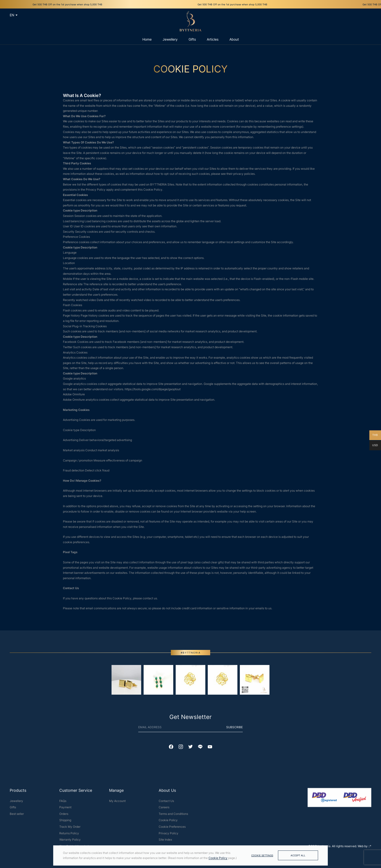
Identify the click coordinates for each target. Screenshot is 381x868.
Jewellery (16, 803)
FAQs (63, 803)
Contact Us (166, 803)
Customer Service (76, 793)
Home (147, 39)
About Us (167, 793)
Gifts (13, 810)
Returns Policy (69, 835)
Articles (213, 39)
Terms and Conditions (173, 816)
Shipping (65, 822)
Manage (116, 793)
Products (18, 793)
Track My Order (70, 829)
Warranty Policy (70, 842)
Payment (65, 810)
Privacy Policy (169, 835)
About (234, 39)
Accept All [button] (298, 855)
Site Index (165, 842)
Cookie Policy (168, 822)
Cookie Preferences (172, 829)
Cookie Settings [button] (262, 855)
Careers (164, 810)
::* (370, 848)
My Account (117, 803)
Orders (64, 816)
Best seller (17, 816)
